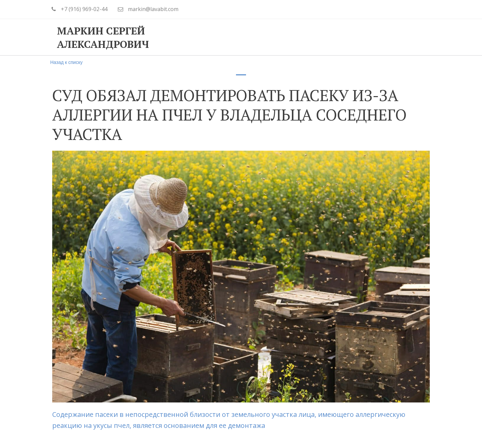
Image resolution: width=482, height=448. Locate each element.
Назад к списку (66, 62)
